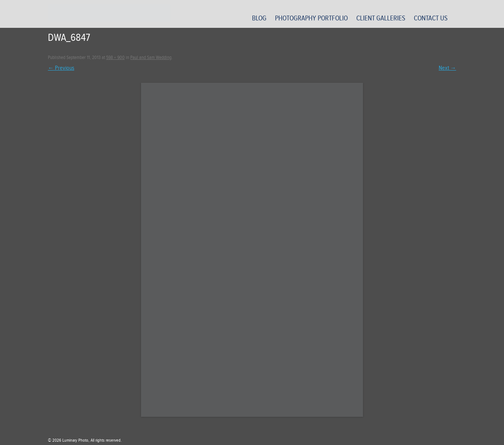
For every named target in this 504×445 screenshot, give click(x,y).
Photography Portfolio (311, 18)
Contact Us (431, 18)
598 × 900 (115, 58)
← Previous (61, 68)
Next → (447, 68)
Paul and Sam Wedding (151, 58)
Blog (259, 18)
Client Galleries (381, 18)
